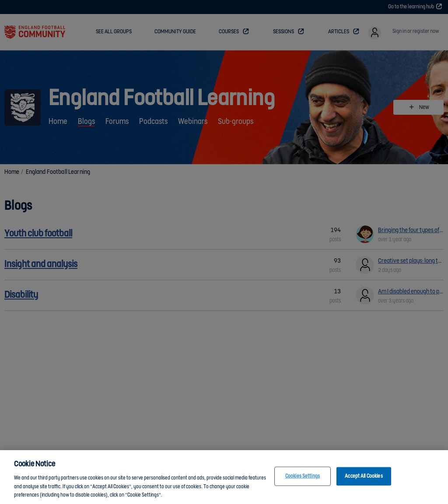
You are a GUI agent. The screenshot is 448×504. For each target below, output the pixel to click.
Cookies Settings (303, 477)
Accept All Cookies (364, 477)
